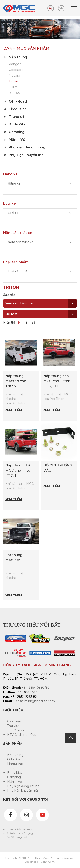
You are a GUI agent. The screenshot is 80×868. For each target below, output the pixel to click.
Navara (14, 76)
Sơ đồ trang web (17, 837)
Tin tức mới (16, 730)
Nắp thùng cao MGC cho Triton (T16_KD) (57, 381)
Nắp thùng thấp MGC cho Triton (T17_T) (19, 470)
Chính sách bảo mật (20, 829)
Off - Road (15, 759)
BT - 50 (15, 93)
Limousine (15, 764)
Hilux (13, 87)
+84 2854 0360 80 (36, 688)
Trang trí (13, 768)
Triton (13, 81)
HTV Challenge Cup (22, 735)
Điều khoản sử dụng (20, 833)
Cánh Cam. (48, 862)
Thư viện (13, 726)
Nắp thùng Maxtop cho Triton (16, 381)
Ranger (15, 64)
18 (26, 323)
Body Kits (14, 773)
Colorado (16, 70)
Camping (14, 777)
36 (34, 323)
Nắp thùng (15, 755)
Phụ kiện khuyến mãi (23, 790)
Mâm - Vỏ (15, 782)
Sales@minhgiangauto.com (34, 701)
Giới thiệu (14, 721)
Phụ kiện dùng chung (23, 786)
